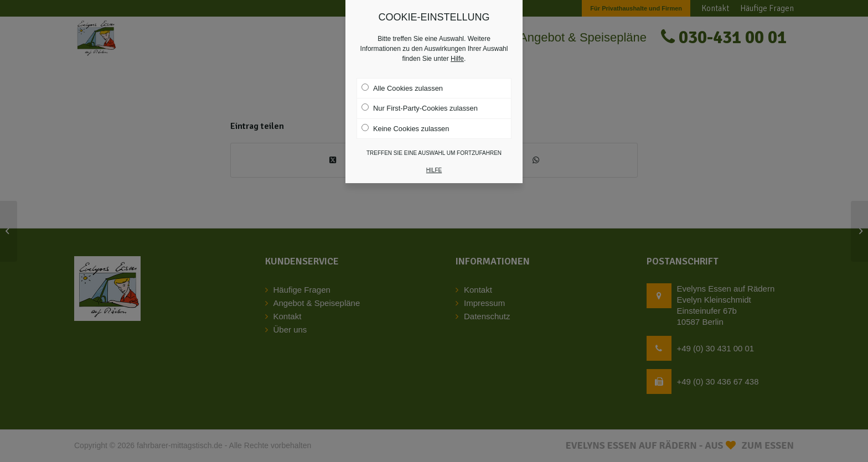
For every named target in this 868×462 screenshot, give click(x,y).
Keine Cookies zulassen (405, 128)
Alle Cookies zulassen (402, 88)
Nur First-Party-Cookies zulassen (420, 108)
